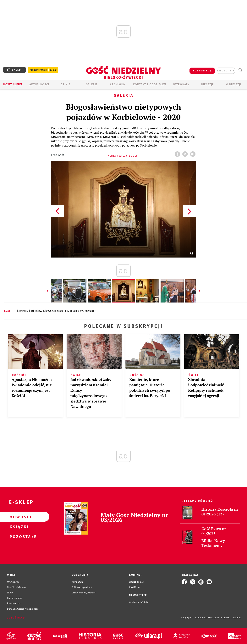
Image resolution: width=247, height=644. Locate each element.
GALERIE (92, 84)
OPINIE (65, 84)
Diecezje (208, 84)
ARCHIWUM (118, 84)
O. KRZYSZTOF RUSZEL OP (55, 311)
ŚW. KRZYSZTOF (88, 311)
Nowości (19, 517)
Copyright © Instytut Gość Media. (198, 618)
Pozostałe (19, 536)
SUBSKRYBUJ (202, 71)
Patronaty (181, 84)
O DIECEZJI (234, 84)
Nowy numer (13, 84)
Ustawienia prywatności (84, 593)
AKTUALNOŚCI (39, 84)
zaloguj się (226, 71)
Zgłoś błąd (16, 618)
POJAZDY (74, 311)
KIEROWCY (22, 311)
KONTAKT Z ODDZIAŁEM (150, 84)
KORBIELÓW (35, 311)
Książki (19, 527)
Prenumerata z (43, 70)
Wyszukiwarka (240, 70)
